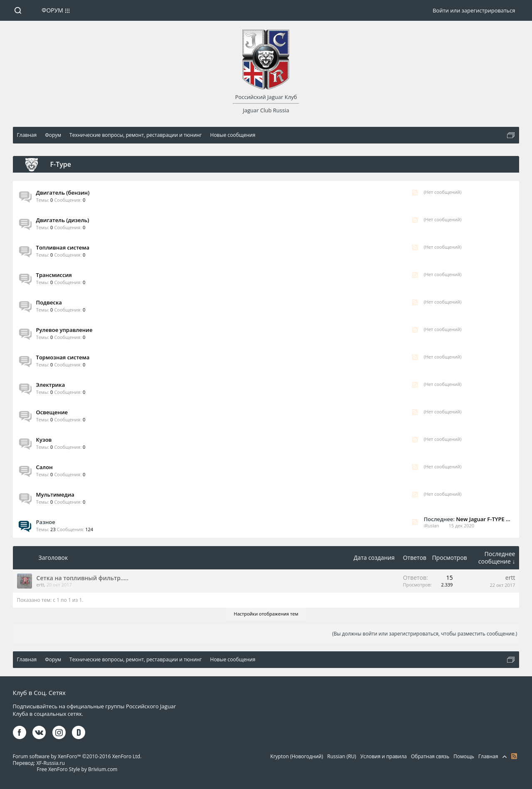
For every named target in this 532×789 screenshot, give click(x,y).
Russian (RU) (342, 756)
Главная (488, 756)
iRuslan (431, 526)
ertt (41, 585)
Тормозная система (63, 357)
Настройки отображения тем (266, 614)
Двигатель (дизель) (63, 220)
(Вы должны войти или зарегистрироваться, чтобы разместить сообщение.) (425, 634)
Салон (44, 467)
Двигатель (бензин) (63, 193)
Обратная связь (430, 756)
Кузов (44, 440)
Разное (46, 522)
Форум (52, 10)
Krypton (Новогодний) (297, 756)
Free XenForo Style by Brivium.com (77, 769)
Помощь (464, 756)
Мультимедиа (55, 495)
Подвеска (49, 302)
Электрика (51, 385)
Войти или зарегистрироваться (474, 10)
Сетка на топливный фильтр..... (83, 578)
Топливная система (63, 247)
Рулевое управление (64, 330)
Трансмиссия (54, 275)
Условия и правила (384, 756)
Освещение (52, 412)
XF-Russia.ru (50, 763)
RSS (415, 193)
